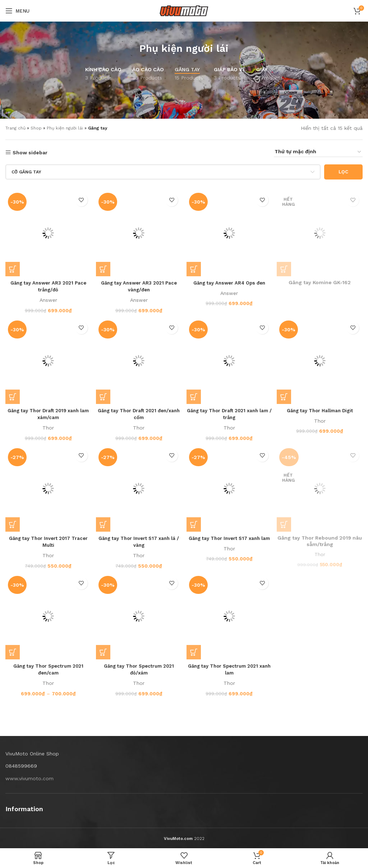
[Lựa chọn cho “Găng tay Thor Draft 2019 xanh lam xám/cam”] (13, 395)
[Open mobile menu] (17, 11)
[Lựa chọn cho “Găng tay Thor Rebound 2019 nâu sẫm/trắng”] (286, 524)
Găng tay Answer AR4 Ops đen (229, 281)
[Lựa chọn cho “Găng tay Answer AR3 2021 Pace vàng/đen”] (104, 267)
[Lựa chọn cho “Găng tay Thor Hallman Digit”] (286, 395)
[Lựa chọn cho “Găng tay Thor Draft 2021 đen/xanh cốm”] (104, 395)
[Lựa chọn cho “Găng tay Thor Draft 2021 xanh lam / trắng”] (195, 395)
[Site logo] (184, 10)
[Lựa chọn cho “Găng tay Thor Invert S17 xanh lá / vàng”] (104, 524)
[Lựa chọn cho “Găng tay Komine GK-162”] (286, 267)
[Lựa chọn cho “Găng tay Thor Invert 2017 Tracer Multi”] (13, 524)
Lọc (343, 172)
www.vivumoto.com (29, 778)
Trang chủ (15, 128)
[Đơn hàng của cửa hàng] (318, 152)
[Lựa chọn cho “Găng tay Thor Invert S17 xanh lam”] (195, 524)
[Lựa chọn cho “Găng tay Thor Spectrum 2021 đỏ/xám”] (104, 652)
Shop (36, 128)
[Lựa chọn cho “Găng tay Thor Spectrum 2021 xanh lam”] (195, 652)
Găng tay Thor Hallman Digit (321, 409)
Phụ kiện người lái (184, 48)
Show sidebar (30, 152)
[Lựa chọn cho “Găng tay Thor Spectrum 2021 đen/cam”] (13, 652)
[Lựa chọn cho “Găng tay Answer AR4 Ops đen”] (195, 267)
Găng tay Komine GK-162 (321, 281)
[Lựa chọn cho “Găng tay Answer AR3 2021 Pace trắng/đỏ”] (13, 267)
